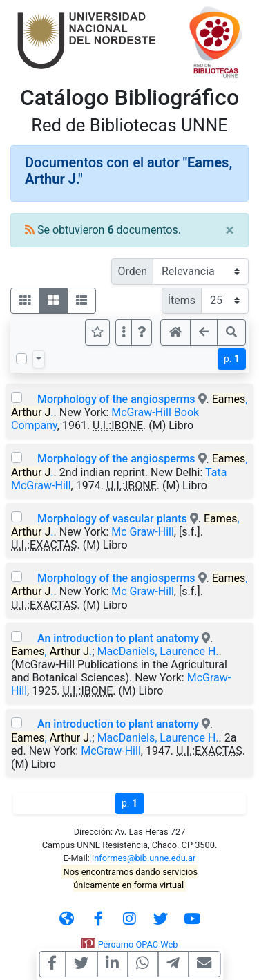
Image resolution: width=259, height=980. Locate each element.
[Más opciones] (124, 332)
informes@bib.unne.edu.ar (144, 858)
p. (232, 359)
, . (51, 651)
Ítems (182, 300)
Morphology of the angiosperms (116, 399)
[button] (142, 332)
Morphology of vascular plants (112, 519)
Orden (132, 271)
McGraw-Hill (111, 751)
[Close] (230, 230)
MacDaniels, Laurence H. (158, 651)
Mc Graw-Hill (143, 532)
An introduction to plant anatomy (118, 638)
